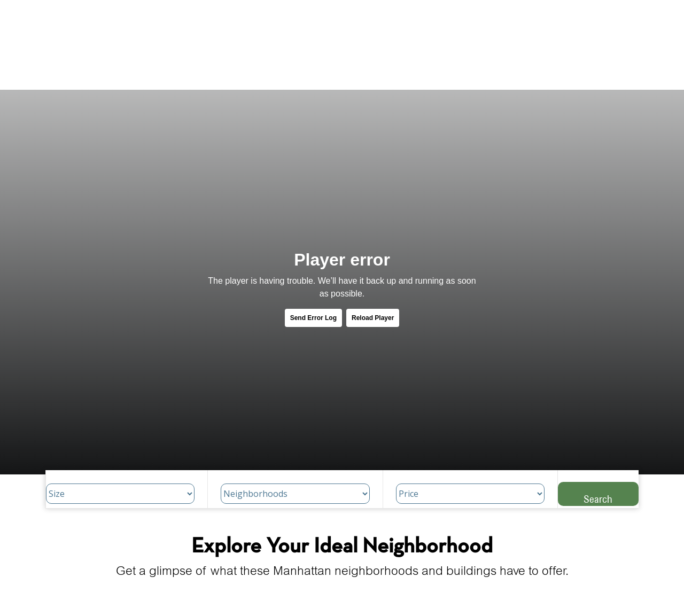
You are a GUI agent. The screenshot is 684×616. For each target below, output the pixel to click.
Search (598, 499)
